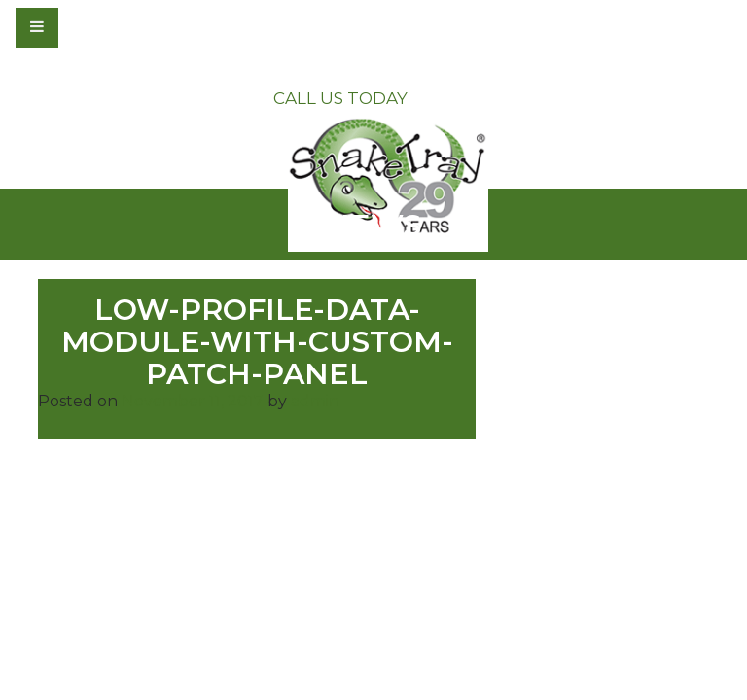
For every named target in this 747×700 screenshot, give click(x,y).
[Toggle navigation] (89, 27)
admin (315, 401)
